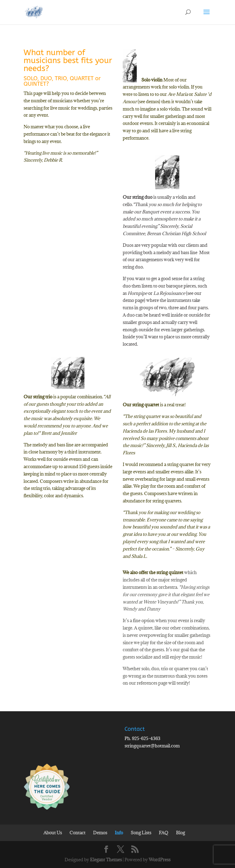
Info (119, 833)
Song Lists (141, 833)
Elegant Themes (106, 860)
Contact (77, 833)
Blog (180, 833)
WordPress (160, 860)
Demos (100, 833)
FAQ (164, 833)
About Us (53, 833)
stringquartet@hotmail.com (152, 746)
